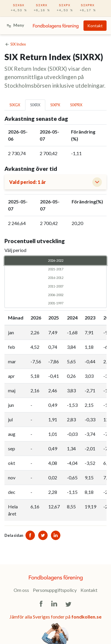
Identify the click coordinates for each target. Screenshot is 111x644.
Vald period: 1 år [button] (28, 182)
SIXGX (19, 8)
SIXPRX (88, 8)
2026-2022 (56, 260)
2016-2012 (56, 277)
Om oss (21, 590)
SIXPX (65, 8)
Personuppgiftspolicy (55, 590)
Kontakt (95, 26)
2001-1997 (56, 303)
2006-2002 (56, 295)
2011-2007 (56, 286)
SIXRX (42, 8)
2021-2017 (56, 269)
